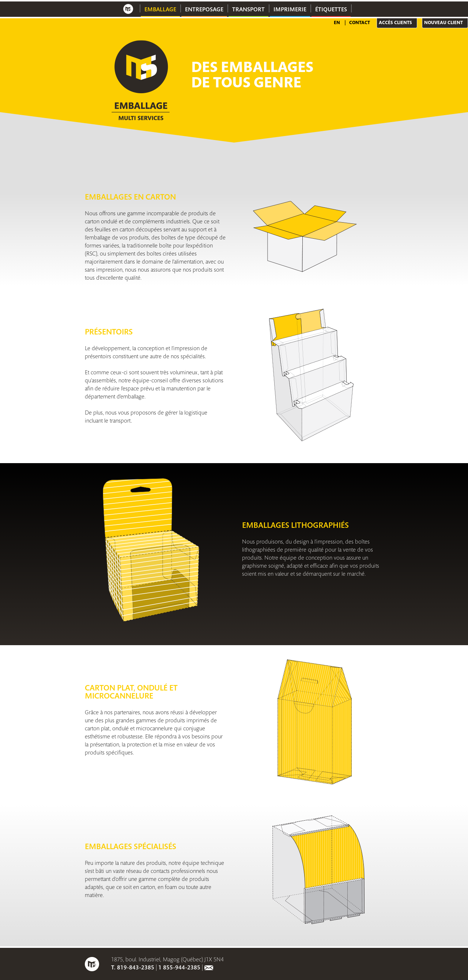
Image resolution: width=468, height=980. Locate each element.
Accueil (128, 9)
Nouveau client (444, 23)
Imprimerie (290, 10)
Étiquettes (331, 10)
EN (337, 23)
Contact (360, 23)
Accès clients (395, 23)
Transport (248, 10)
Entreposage (204, 10)
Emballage (160, 10)
